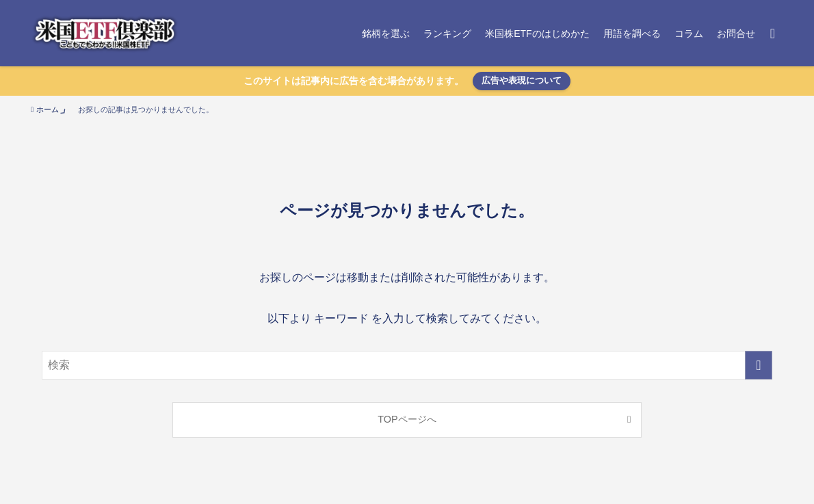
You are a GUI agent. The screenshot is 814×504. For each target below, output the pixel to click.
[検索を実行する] (759, 365)
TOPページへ (407, 419)
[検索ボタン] (773, 33)
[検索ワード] (407, 365)
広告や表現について (522, 80)
